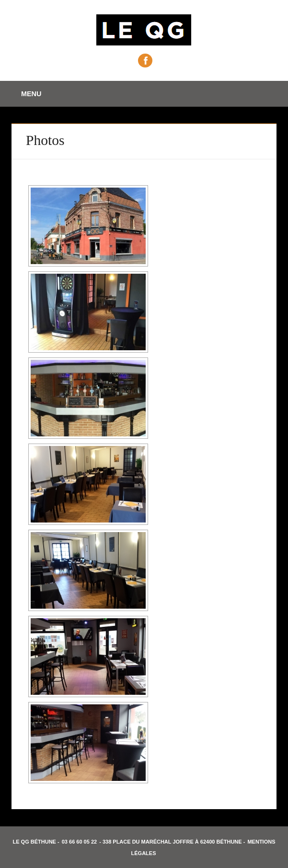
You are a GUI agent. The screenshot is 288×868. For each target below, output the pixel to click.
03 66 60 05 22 (79, 842)
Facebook (145, 61)
